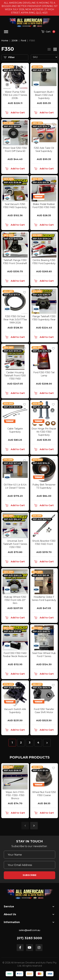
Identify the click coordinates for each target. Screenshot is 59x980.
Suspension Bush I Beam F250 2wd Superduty (44, 95)
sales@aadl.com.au (29, 930)
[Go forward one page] (47, 743)
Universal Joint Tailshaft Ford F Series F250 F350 (15, 544)
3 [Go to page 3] (30, 743)
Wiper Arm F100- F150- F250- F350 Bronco (15, 795)
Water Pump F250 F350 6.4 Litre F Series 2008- (15, 95)
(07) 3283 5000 (29, 938)
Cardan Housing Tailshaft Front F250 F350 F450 (15, 376)
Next (34, 826)
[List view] (49, 49)
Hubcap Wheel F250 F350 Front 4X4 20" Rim (15, 600)
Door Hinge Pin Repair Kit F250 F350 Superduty (44, 432)
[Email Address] (29, 865)
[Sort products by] (44, 57)
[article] (15, 791)
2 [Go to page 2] (21, 743)
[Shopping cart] (48, 32)
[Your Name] (29, 855)
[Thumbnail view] (55, 49)
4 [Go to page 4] (38, 743)
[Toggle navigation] (6, 32)
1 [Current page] (12, 743)
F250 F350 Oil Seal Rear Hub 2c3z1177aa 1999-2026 (15, 320)
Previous (25, 826)
